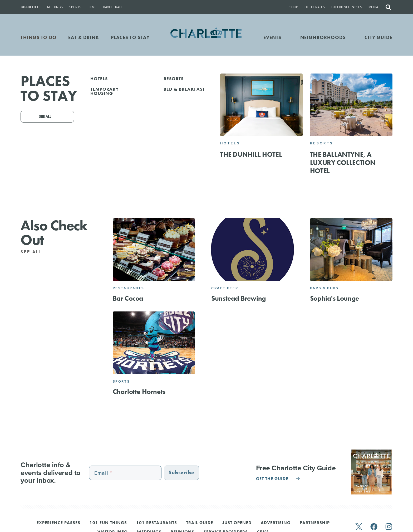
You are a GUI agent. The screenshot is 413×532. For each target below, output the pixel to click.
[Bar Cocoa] (154, 250)
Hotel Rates (315, 7)
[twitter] (359, 527)
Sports (75, 7)
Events (272, 37)
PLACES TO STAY (130, 37)
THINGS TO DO (39, 37)
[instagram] (389, 527)
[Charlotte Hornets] (154, 343)
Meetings (55, 7)
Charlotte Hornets (139, 392)
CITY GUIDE (378, 37)
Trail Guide (200, 523)
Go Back (15, 83)
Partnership (315, 523)
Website (237, 142)
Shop (294, 7)
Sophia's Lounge (335, 298)
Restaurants (129, 288)
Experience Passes (347, 7)
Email (177, 142)
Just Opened (237, 523)
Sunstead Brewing (239, 298)
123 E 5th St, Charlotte (205, 134)
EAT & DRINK (84, 37)
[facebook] (374, 527)
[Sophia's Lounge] (351, 250)
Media (373, 7)
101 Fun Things (108, 523)
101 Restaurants (157, 523)
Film (91, 7)
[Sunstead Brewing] (252, 250)
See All (34, 252)
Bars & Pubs (324, 288)
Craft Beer (225, 288)
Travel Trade (112, 7)
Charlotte (31, 7)
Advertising (276, 523)
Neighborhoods (323, 37)
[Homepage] (207, 37)
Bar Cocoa (128, 298)
